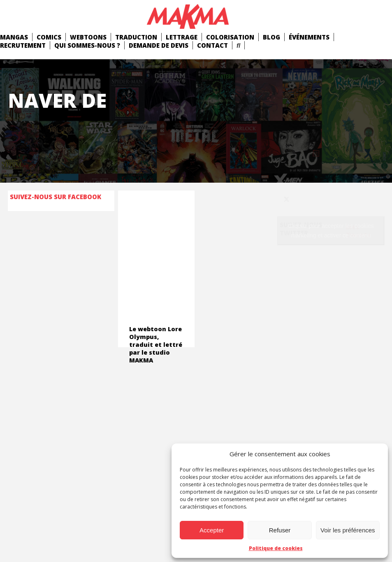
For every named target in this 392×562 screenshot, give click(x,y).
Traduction (136, 37)
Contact (212, 45)
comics (49, 37)
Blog (271, 37)
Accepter (212, 530)
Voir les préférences (348, 530)
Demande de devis (159, 45)
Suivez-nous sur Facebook (56, 197)
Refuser (280, 530)
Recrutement (23, 45)
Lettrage (182, 37)
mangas (14, 37)
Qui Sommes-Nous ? (87, 45)
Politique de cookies (276, 548)
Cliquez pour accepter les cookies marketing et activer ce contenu (331, 231)
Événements (309, 37)
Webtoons (88, 37)
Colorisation (230, 37)
